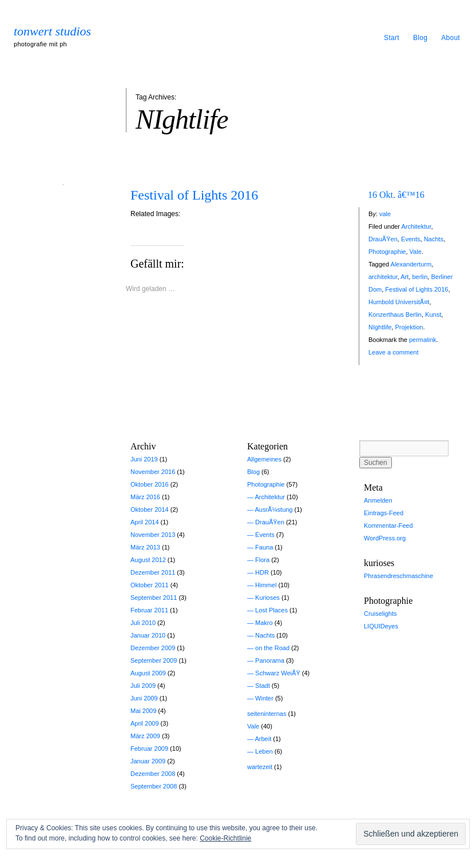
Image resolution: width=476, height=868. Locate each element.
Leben (264, 751)
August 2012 (148, 560)
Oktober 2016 (150, 484)
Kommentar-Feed (388, 525)
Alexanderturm (411, 264)
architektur (383, 277)
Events (411, 239)
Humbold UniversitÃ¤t (399, 302)
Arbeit (263, 739)
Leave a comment (393, 352)
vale (385, 214)
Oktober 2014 (150, 509)
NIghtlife (380, 327)
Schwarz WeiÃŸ (278, 673)
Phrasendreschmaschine (398, 576)
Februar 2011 (149, 610)
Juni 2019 (144, 459)
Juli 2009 (143, 686)
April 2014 (145, 522)
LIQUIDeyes (381, 626)
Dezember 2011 (153, 572)
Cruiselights (380, 614)
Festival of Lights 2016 (194, 195)
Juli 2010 (143, 623)
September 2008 (154, 786)
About (451, 38)
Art (404, 277)
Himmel (266, 585)
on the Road (272, 648)
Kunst (433, 314)
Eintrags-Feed (384, 513)
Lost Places (271, 610)
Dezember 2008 (153, 774)
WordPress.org (385, 538)
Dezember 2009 (153, 648)
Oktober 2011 (150, 585)
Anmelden (378, 500)
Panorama (270, 660)
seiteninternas (267, 714)
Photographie (387, 252)
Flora (262, 560)
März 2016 (145, 497)
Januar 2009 (148, 761)
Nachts (434, 239)
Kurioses (267, 598)
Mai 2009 (143, 711)
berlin (420, 277)
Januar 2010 (148, 635)
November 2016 (153, 472)
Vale (416, 252)
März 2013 (145, 547)
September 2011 (154, 598)
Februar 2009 (149, 748)
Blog (420, 38)
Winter (264, 698)
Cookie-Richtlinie (225, 838)
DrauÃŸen (383, 239)
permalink (423, 340)
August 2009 (148, 673)
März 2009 (145, 736)
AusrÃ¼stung (273, 509)
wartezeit (260, 767)
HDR (262, 572)
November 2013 (153, 535)
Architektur (416, 226)
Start (392, 38)
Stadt (263, 686)
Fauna (264, 547)
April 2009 (145, 723)
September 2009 (154, 660)
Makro (264, 623)
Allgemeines (264, 459)
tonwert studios (52, 31)
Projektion (409, 327)
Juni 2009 (144, 698)
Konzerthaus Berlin (395, 314)
